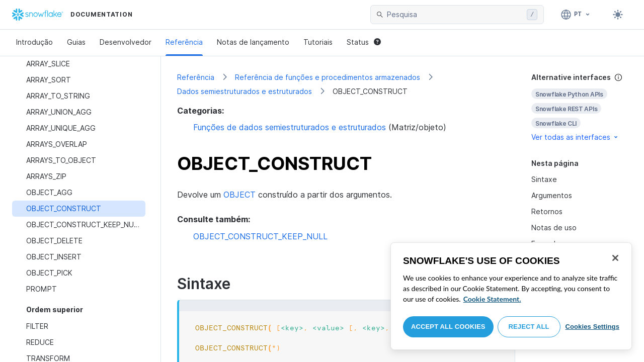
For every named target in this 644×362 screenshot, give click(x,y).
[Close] (615, 258)
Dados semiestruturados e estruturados (245, 91)
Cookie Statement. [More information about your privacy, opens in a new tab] (492, 299)
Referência (184, 42)
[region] (511, 296)
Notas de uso (554, 228)
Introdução (34, 42)
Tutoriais (318, 42)
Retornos (547, 211)
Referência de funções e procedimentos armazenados (328, 77)
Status (364, 42)
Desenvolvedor (126, 42)
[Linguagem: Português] (576, 15)
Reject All (529, 327)
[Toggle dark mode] (618, 15)
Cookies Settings (592, 327)
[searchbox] (455, 15)
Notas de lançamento (253, 42)
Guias (76, 42)
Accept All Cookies (448, 327)
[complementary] (580, 107)
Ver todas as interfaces (575, 137)
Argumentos (552, 195)
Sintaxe (544, 179)
